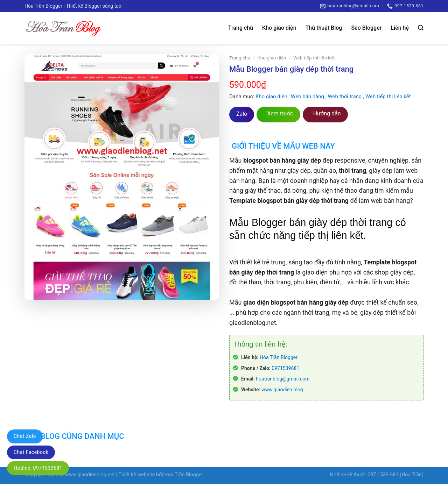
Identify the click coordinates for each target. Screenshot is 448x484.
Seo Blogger (366, 28)
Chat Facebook (31, 452)
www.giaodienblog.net (90, 475)
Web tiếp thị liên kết (314, 58)
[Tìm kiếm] (421, 28)
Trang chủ (241, 28)
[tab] (282, 142)
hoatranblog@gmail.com (283, 379)
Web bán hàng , (309, 97)
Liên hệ (400, 28)
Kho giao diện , (273, 97)
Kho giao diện (279, 28)
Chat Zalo (25, 436)
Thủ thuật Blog (324, 28)
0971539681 (285, 368)
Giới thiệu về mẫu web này (283, 146)
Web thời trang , (346, 97)
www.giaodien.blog (282, 390)
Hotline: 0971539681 (38, 468)
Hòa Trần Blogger (279, 357)
